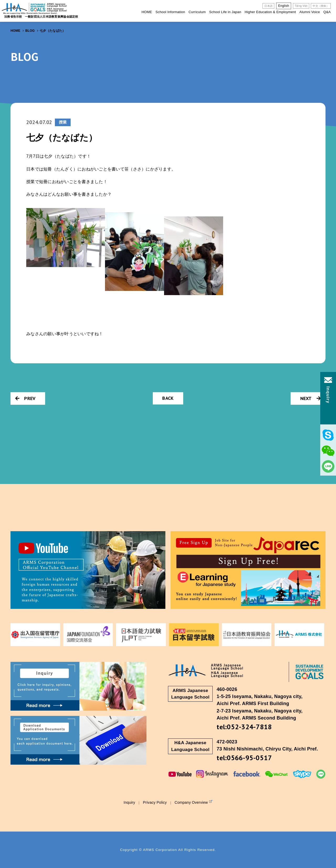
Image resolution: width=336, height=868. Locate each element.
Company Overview (193, 802)
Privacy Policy (155, 802)
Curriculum (197, 12)
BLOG (30, 31)
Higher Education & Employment (270, 12)
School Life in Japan (225, 12)
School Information (170, 12)
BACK (168, 398)
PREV (25, 398)
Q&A (327, 12)
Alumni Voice (309, 12)
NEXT (311, 398)
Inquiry (129, 802)
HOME (147, 12)
